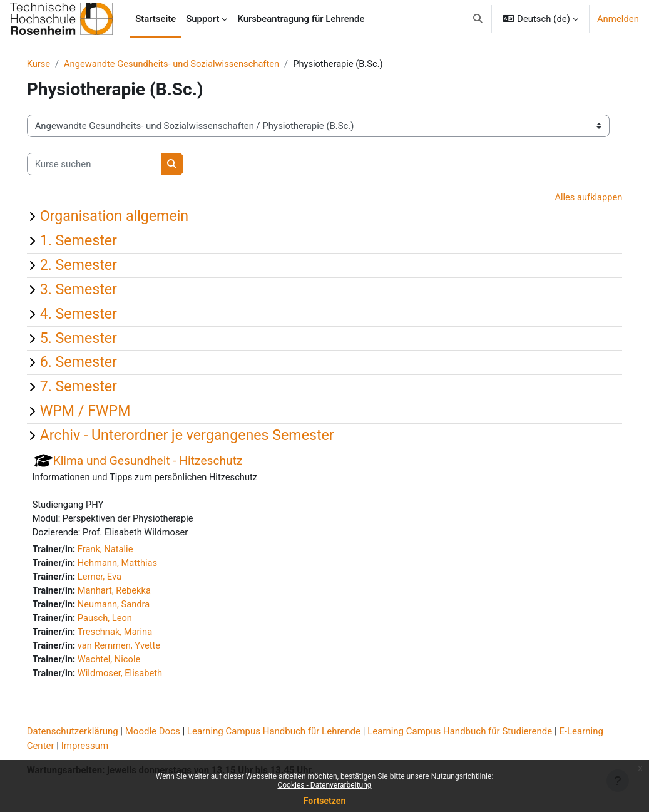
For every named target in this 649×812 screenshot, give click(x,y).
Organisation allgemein (132, 217)
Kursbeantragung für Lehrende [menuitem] (301, 19)
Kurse (56, 64)
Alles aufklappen (570, 198)
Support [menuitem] (202, 19)
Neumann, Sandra (133, 607)
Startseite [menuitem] (156, 19)
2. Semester (96, 265)
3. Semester (96, 290)
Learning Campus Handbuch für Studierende (478, 732)
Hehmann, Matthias (136, 565)
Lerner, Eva (118, 579)
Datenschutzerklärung (90, 732)
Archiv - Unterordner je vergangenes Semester (205, 436)
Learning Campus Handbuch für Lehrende (291, 732)
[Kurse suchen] (112, 164)
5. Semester (96, 338)
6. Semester (96, 362)
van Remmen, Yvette (138, 649)
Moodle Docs (170, 732)
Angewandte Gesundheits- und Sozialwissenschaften (192, 64)
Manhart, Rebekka (133, 594)
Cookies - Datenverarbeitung (324, 785)
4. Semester (96, 314)
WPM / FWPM (103, 411)
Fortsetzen (325, 801)
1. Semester (96, 241)
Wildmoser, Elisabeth (139, 677)
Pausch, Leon (124, 621)
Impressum (141, 747)
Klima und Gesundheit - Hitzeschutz (166, 461)
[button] (478, 19)
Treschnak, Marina (134, 635)
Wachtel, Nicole (128, 664)
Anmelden (618, 19)
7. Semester (96, 387)
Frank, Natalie (124, 552)
